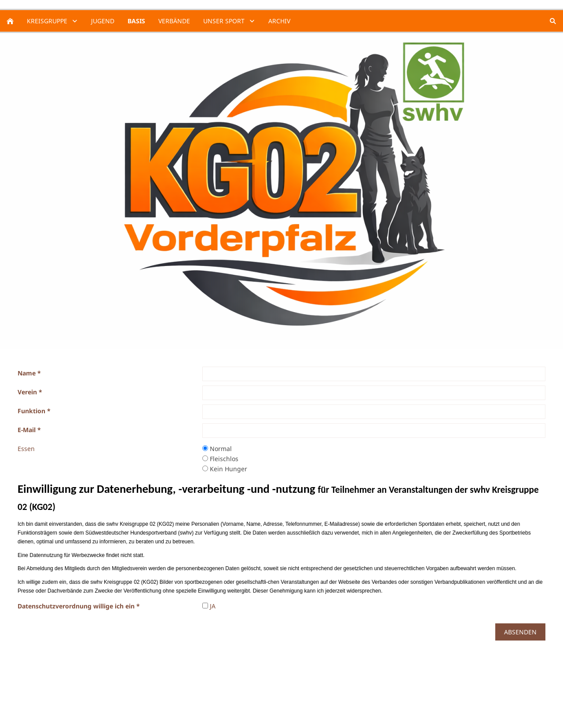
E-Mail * (29, 430)
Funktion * (34, 411)
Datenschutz (36, 699)
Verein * (30, 392)
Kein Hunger (225, 469)
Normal (217, 449)
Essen (26, 449)
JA (209, 606)
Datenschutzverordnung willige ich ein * (79, 606)
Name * (29, 373)
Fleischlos (220, 459)
